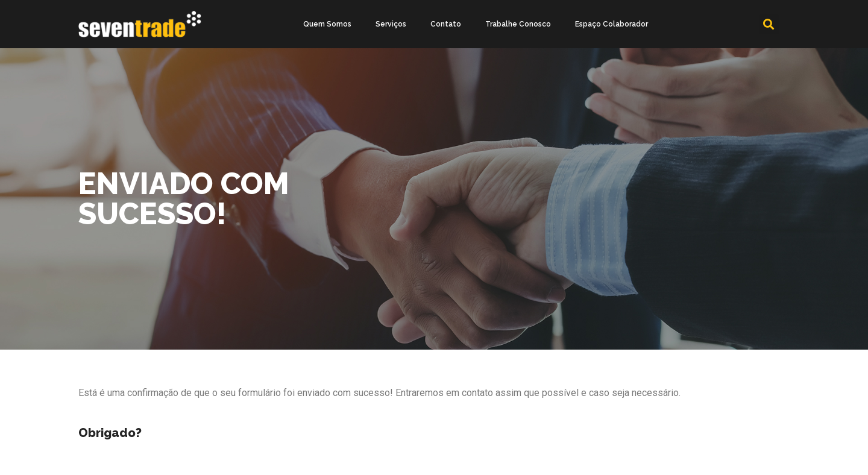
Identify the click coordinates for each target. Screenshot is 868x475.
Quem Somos (327, 24)
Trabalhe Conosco (518, 24)
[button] (769, 24)
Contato (446, 24)
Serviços (391, 24)
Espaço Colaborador (612, 24)
